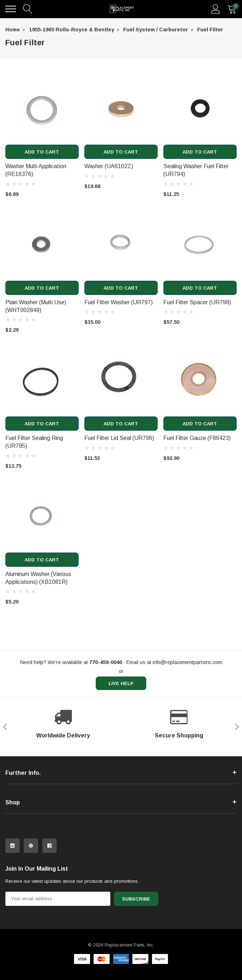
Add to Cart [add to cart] (42, 152)
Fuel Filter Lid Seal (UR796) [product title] (119, 438)
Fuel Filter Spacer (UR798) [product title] (197, 302)
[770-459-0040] (106, 662)
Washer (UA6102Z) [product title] (109, 166)
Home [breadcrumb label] (13, 30)
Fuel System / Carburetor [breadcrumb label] (156, 30)
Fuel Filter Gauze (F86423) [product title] (197, 438)
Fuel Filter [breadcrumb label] (210, 30)
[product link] (42, 108)
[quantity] (232, 9)
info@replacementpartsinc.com (187, 662)
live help (121, 683)
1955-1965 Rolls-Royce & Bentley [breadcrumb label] (72, 30)
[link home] (122, 9)
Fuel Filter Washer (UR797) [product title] (119, 302)
